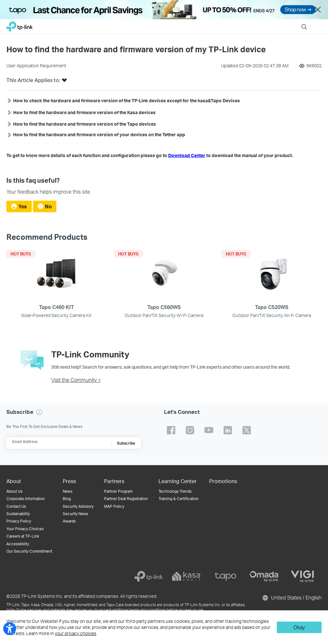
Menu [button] (318, 23)
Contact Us (16, 506)
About (14, 481)
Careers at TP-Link (23, 536)
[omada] (264, 576)
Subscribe (126, 443)
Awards (69, 521)
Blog (67, 499)
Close (318, 10)
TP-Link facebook (171, 430)
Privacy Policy (19, 521)
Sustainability (18, 514)
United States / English (291, 598)
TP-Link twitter (247, 430)
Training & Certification (179, 499)
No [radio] (48, 206)
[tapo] (225, 576)
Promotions (223, 481)
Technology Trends (175, 491)
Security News (75, 514)
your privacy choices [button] (75, 633)
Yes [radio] (23, 206)
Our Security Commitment (29, 551)
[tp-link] (149, 576)
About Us (14, 491)
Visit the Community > (76, 380)
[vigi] (302, 576)
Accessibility (18, 544)
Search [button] (304, 23)
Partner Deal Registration (126, 499)
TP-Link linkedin (228, 430)
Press (69, 481)
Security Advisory (78, 506)
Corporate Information (26, 499)
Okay (299, 627)
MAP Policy (114, 506)
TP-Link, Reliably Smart (20, 25)
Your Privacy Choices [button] (25, 529)
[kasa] (187, 576)
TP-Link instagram (190, 430)
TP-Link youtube (209, 430)
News (68, 491)
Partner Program (118, 491)
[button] (64, 82)
